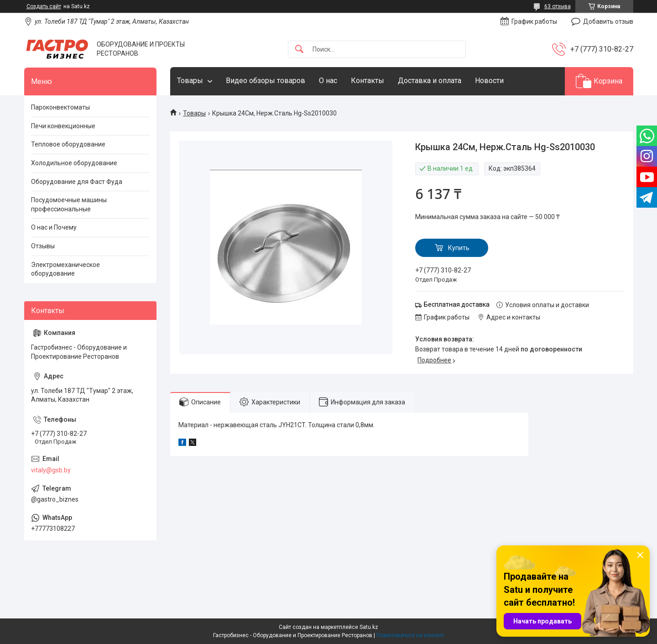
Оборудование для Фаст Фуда (77, 182)
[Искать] (299, 50)
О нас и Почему (54, 227)
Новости (489, 81)
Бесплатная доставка (457, 304)
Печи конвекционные (63, 126)
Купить (459, 248)
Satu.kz (369, 627)
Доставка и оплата (430, 81)
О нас (328, 81)
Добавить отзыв (608, 21)
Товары (190, 81)
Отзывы (43, 246)
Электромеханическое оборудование (65, 269)
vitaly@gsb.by (51, 470)
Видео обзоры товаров (266, 81)
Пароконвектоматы (60, 107)
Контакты (368, 81)
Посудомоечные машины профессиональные (69, 204)
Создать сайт (44, 6)
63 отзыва (558, 6)
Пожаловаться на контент (410, 635)
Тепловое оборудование (68, 144)
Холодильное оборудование (74, 163)
